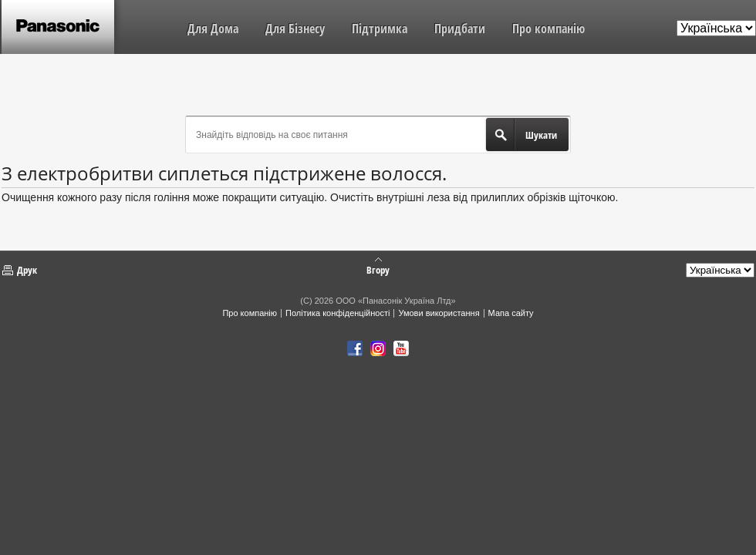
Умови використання (439, 313)
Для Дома (213, 29)
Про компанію (548, 29)
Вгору (378, 269)
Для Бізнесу (295, 29)
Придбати (460, 29)
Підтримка (380, 29)
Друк (27, 270)
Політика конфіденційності (337, 313)
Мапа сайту (511, 313)
